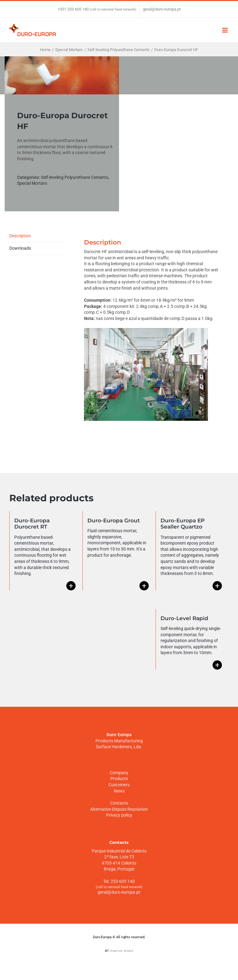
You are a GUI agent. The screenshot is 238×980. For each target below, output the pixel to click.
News (119, 791)
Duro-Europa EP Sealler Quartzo (183, 524)
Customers (119, 785)
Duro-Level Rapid (184, 618)
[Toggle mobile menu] (225, 30)
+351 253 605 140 (73, 9)
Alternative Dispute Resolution (119, 809)
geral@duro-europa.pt (162, 9)
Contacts (119, 803)
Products (119, 779)
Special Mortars (32, 183)
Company (119, 773)
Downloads (20, 248)
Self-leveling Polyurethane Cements (75, 177)
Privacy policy (119, 815)
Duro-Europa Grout (114, 520)
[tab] (36, 236)
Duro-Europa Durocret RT (32, 524)
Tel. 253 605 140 (119, 881)
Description (20, 236)
